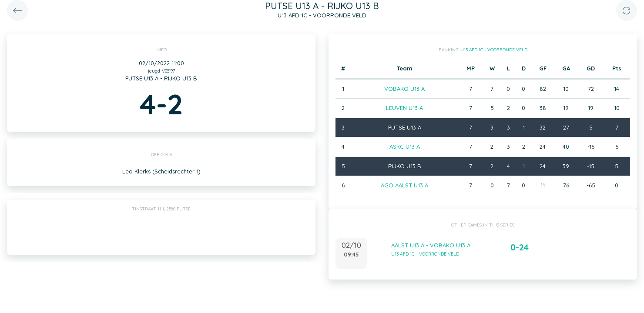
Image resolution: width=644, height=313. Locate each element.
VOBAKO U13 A (404, 89)
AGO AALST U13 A (404, 185)
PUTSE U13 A (405, 127)
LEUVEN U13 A (404, 108)
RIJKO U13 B (405, 166)
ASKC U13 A (405, 147)
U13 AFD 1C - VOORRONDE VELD (494, 50)
